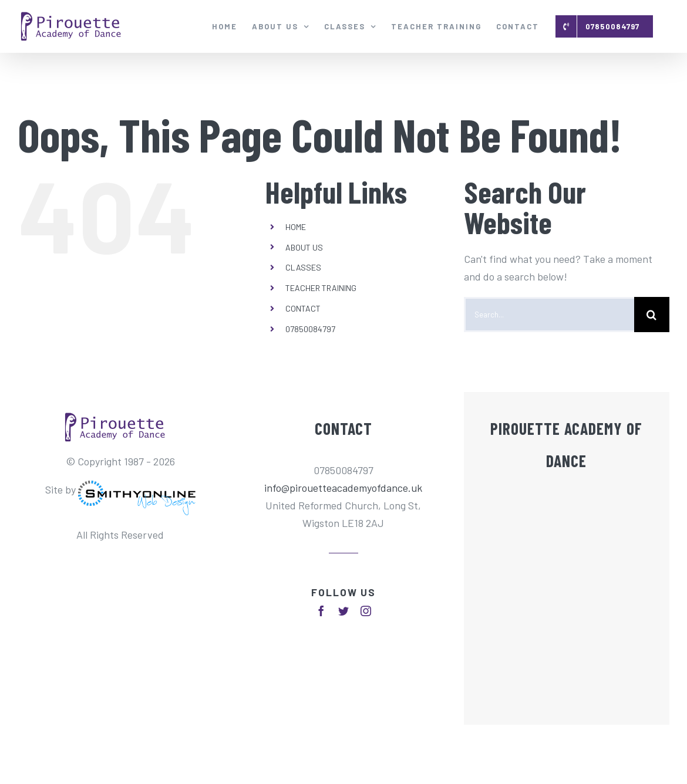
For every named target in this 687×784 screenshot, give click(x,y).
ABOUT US (304, 247)
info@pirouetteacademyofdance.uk (343, 488)
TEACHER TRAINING (321, 288)
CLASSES (303, 267)
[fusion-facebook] (321, 611)
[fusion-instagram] (366, 611)
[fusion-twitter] (343, 611)
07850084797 (310, 329)
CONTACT (303, 308)
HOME (296, 227)
